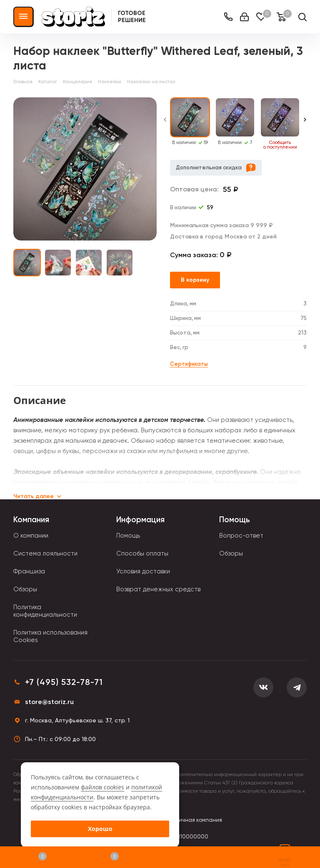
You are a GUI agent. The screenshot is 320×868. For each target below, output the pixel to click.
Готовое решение (132, 17)
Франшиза (29, 571)
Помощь (128, 536)
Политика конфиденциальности (45, 611)
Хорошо (100, 829)
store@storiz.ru (49, 702)
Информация (140, 520)
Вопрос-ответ (241, 536)
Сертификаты (189, 364)
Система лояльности (45, 553)
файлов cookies (102, 787)
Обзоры (25, 589)
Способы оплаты (142, 553)
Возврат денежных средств (158, 589)
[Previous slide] (165, 124)
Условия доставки (143, 571)
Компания (31, 520)
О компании (31, 536)
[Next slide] (305, 124)
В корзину (195, 280)
